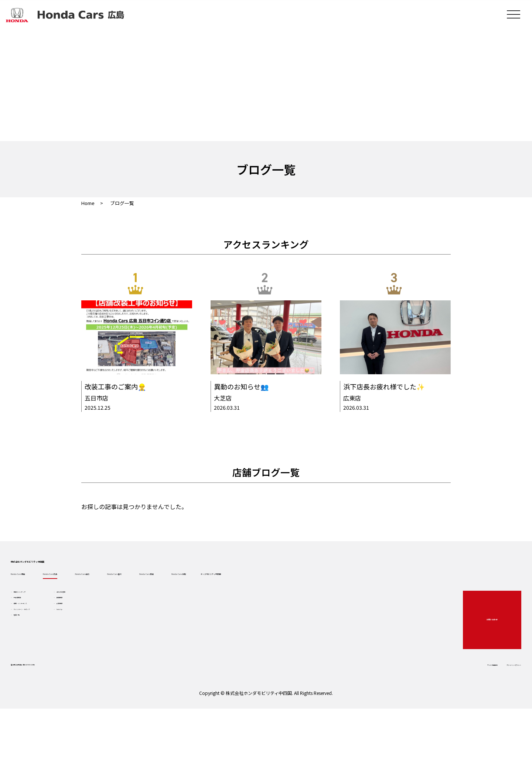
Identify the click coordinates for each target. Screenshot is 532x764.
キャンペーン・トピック (59, 666)
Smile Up (128, 666)
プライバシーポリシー (482, 704)
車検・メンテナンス (54, 652)
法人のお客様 (133, 626)
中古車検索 (43, 639)
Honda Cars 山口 (185, 599)
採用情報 (127, 639)
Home (88, 203)
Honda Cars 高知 (389, 599)
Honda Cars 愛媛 (321, 599)
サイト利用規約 (430, 704)
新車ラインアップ (51, 626)
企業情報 (127, 652)
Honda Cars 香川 (253, 599)
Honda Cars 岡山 (49, 599)
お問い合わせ (479, 654)
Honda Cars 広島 (117, 599)
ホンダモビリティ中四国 (465, 599)
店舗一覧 (41, 679)
